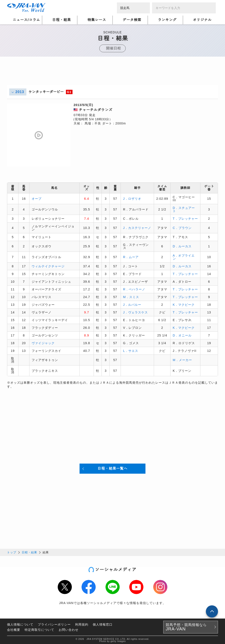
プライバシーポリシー (54, 624)
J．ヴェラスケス (135, 312)
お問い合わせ (69, 629)
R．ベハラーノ (134, 289)
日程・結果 (29, 552)
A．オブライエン (184, 257)
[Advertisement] (112, 75)
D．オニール (182, 335)
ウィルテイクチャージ (48, 266)
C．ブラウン (182, 228)
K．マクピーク (184, 304)
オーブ (37, 198)
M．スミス (131, 297)
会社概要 (14, 629)
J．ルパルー (132, 304)
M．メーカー (182, 360)
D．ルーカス (182, 246)
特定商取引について (39, 629)
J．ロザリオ (132, 198)
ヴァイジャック (43, 343)
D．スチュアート (184, 209)
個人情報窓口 (103, 624)
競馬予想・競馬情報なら (186, 626)
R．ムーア (131, 257)
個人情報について (20, 624)
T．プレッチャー (185, 218)
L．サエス (131, 351)
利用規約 (82, 624)
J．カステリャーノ (137, 228)
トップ (12, 552)
